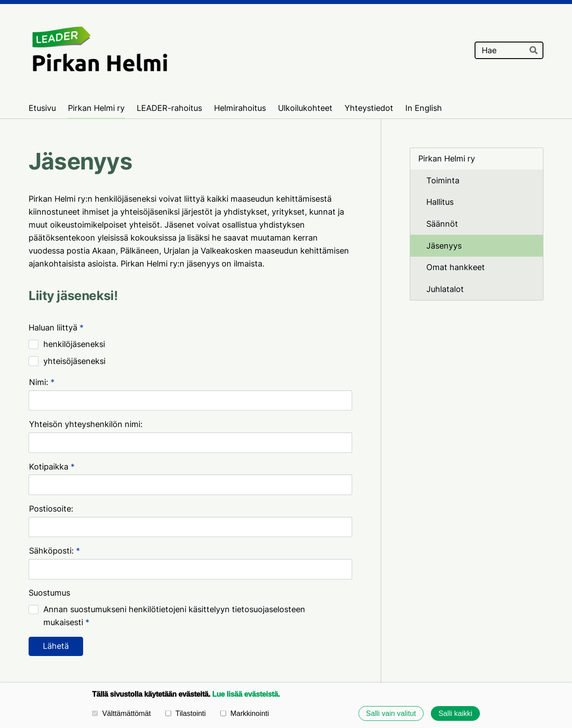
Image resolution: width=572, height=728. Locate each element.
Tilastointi (185, 713)
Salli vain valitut (391, 713)
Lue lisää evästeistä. (246, 694)
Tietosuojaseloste (365, 658)
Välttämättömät (122, 713)
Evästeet (421, 658)
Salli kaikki (455, 713)
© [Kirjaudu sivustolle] (33, 659)
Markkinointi (245, 713)
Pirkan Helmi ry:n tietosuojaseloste (94, 599)
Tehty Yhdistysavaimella (513, 659)
